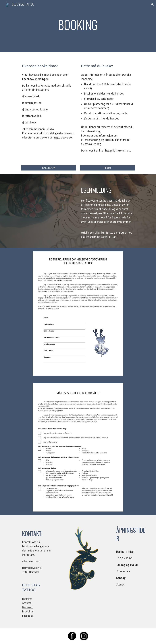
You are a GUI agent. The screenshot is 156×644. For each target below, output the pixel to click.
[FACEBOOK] (49, 168)
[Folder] (107, 168)
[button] (152, 4)
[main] (78, 26)
